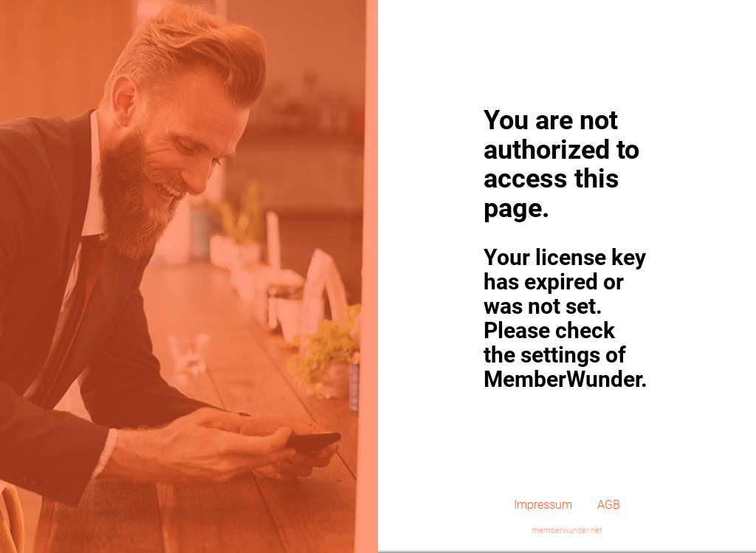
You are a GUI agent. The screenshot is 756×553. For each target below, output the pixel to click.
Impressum (543, 505)
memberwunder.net (567, 530)
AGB (609, 505)
